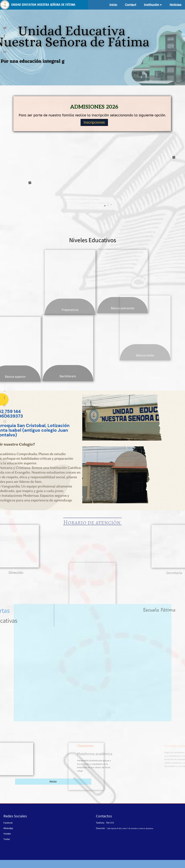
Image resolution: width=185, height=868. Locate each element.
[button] (92, 207)
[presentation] (22, 171)
